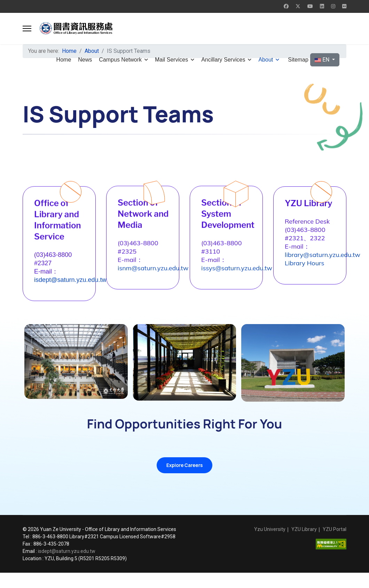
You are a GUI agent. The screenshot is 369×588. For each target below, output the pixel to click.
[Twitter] (298, 6)
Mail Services (171, 60)
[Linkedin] (322, 6)
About (266, 60)
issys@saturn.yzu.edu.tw (242, 273)
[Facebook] (286, 6)
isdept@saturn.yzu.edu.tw (76, 285)
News (85, 60)
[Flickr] (344, 6)
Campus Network (120, 60)
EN (323, 60)
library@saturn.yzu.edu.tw (328, 280)
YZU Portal (335, 545)
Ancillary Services (223, 60)
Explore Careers (184, 479)
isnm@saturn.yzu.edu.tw (159, 273)
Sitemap (298, 60)
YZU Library (304, 545)
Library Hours (310, 288)
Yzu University (270, 545)
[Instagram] (333, 6)
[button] (27, 29)
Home (64, 60)
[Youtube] (310, 6)
